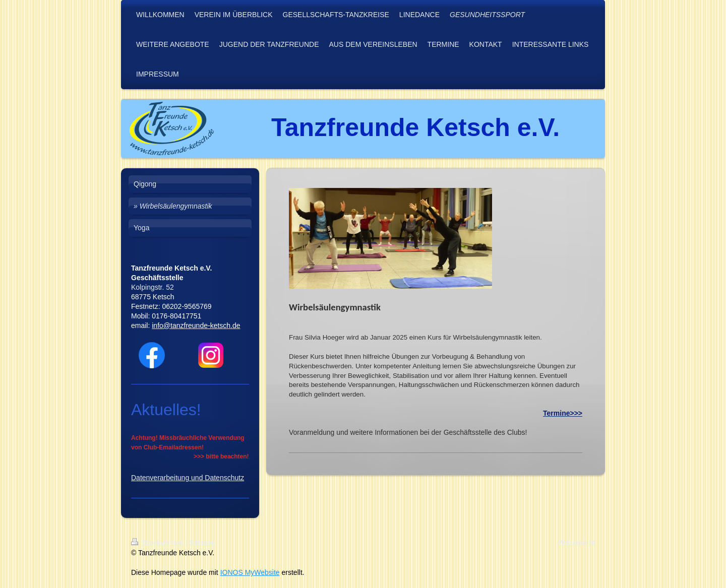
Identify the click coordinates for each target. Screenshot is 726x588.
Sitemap (202, 543)
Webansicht (577, 543)
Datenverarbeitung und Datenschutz (188, 478)
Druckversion (158, 543)
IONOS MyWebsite (250, 572)
